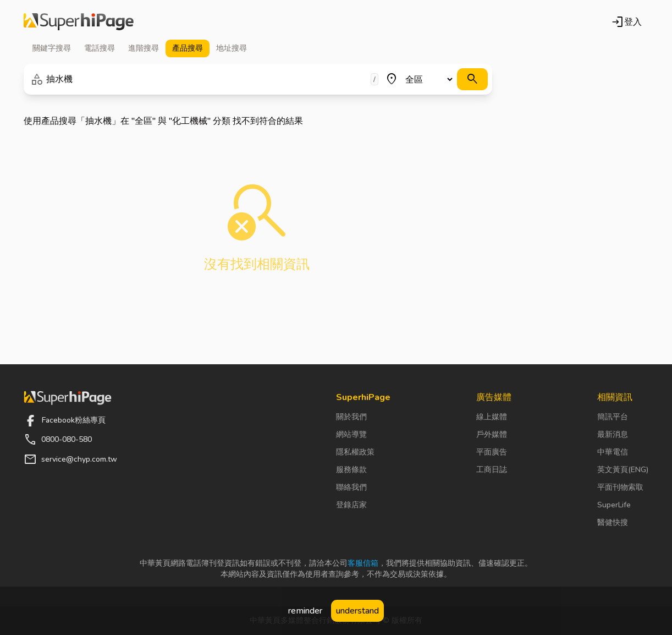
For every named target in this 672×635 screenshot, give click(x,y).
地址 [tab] (232, 48)
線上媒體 (492, 417)
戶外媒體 (492, 434)
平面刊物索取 (620, 487)
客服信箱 (363, 563)
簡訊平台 (613, 417)
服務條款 (351, 470)
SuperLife (614, 505)
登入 (626, 22)
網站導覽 (351, 434)
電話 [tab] (100, 48)
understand (357, 611)
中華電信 (613, 452)
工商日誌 (492, 470)
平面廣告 (492, 452)
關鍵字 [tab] (52, 48)
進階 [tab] (144, 48)
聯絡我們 (351, 487)
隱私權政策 (355, 452)
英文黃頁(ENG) (623, 470)
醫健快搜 (613, 522)
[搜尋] (472, 79)
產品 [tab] (188, 48)
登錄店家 (351, 505)
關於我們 (351, 417)
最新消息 (613, 434)
